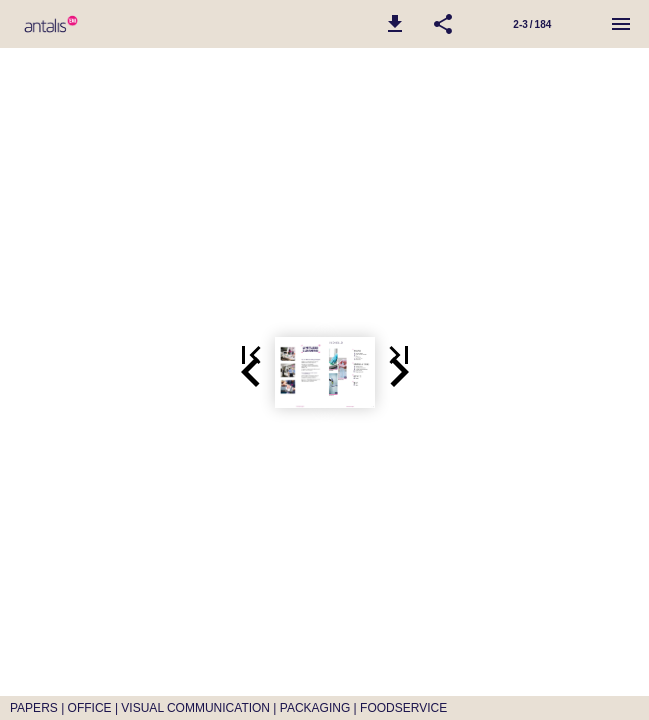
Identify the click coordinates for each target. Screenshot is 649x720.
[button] (395, 24)
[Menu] (621, 24)
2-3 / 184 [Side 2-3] (532, 24)
